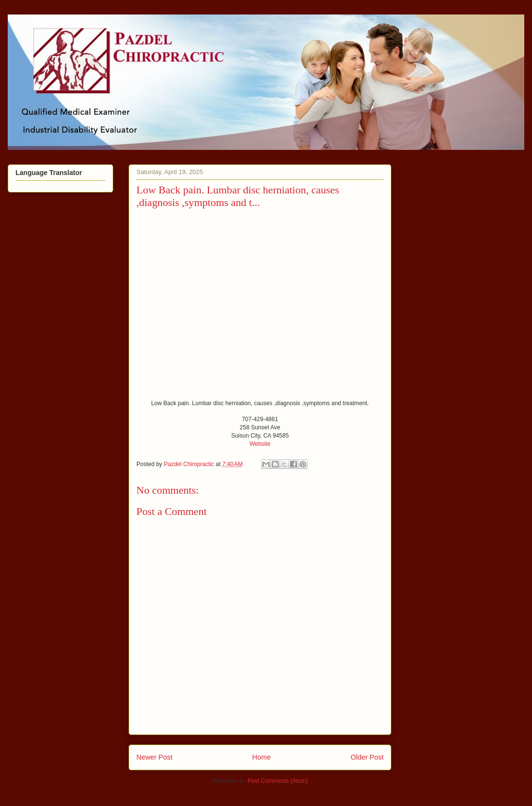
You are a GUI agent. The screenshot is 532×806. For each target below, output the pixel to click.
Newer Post (154, 757)
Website (260, 444)
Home (262, 757)
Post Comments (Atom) (278, 781)
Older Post (367, 757)
